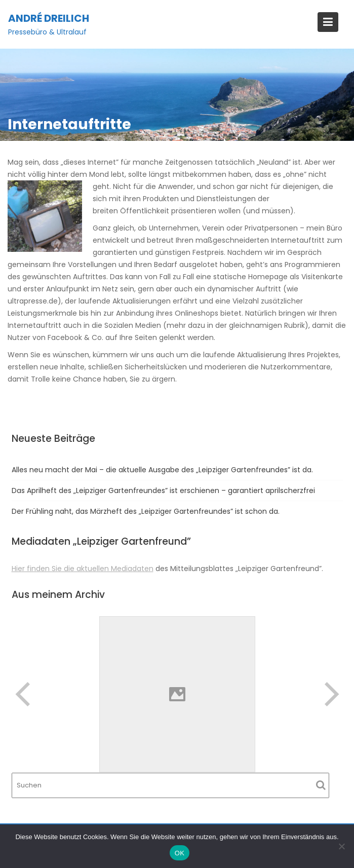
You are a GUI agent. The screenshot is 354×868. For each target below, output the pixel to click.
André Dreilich (49, 18)
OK (180, 853)
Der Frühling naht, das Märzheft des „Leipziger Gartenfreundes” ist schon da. (146, 511)
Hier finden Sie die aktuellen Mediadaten (83, 569)
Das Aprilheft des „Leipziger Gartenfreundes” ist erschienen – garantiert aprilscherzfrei (163, 490)
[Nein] (341, 846)
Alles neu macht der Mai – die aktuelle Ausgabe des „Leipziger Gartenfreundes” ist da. (162, 470)
